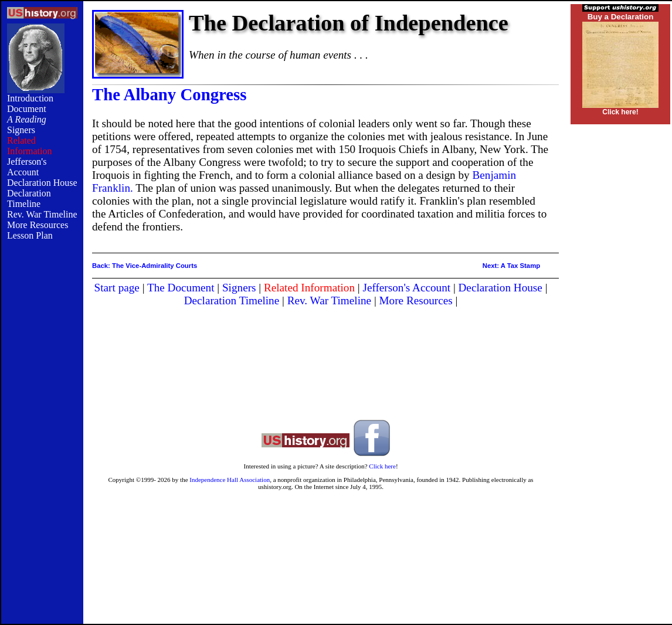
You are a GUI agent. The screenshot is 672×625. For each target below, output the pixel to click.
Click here (382, 466)
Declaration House (42, 183)
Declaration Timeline (29, 198)
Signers (21, 130)
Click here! (620, 112)
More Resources (38, 225)
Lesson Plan (30, 235)
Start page (117, 288)
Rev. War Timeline (42, 214)
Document (27, 109)
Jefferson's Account (27, 167)
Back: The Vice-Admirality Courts (145, 266)
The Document (181, 288)
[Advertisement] (42, 441)
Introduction (30, 98)
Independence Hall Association (230, 480)
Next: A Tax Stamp (511, 266)
